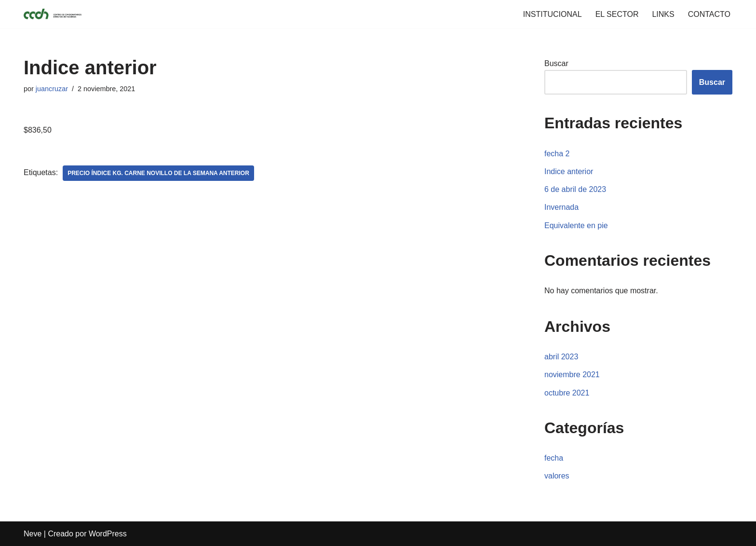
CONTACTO (709, 14)
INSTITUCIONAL (553, 14)
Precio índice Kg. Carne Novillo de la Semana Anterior (158, 173)
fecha (554, 458)
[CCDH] (53, 14)
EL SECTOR (617, 14)
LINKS (663, 14)
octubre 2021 (567, 393)
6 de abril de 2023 (575, 189)
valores (557, 476)
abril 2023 (561, 357)
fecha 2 (557, 154)
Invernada (561, 207)
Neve (33, 534)
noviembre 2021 (572, 375)
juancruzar (52, 89)
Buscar (556, 63)
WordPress (108, 534)
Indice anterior (569, 171)
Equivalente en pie (576, 225)
